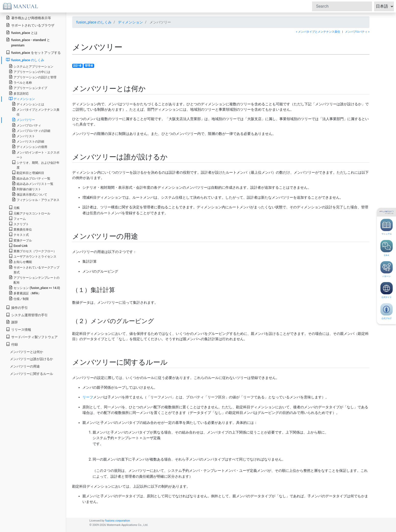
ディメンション (130, 22)
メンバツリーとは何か (27, 352)
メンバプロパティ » (357, 32)
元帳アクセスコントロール (29, 213)
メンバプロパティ (26, 125)
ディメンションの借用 (29, 147)
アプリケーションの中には (29, 72)
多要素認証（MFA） (25, 293)
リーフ (88, 397)
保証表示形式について (29, 194)
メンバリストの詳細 (28, 141)
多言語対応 (19, 93)
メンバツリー (23, 120)
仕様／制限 (19, 299)
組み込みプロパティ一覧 (31, 178)
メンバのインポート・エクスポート (36, 155)
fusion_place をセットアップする (33, 52)
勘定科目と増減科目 (28, 173)
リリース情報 (18, 329)
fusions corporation (117, 521)
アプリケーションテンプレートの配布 (34, 280)
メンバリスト (23, 136)
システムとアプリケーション (31, 66)
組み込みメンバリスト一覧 (33, 183)
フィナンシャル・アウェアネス (36, 200)
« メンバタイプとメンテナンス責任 (318, 32)
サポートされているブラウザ (30, 25)
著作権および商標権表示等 (28, 18)
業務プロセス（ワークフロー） (33, 251)
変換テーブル (20, 240)
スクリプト (19, 224)
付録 (12, 344)
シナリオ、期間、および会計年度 (36, 165)
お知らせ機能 (20, 262)
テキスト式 (19, 235)
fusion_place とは (22, 33)
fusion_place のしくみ (94, 22)
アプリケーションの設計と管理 (33, 77)
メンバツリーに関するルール (32, 374)
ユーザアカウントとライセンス (33, 256)
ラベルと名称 (20, 82)
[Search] (342, 6)
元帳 (14, 207)
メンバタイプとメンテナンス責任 (36, 112)
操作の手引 (17, 307)
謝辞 (12, 322)
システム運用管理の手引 (27, 315)
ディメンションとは (28, 104)
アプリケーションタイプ (28, 88)
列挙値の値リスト (26, 189)
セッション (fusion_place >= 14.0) (34, 288)
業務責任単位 (20, 229)
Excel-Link (18, 245)
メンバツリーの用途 (25, 366)
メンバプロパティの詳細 (31, 130)
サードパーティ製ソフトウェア (32, 337)
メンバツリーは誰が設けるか (32, 359)
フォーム (17, 218)
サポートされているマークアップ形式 (34, 270)
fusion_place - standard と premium (28, 42)
